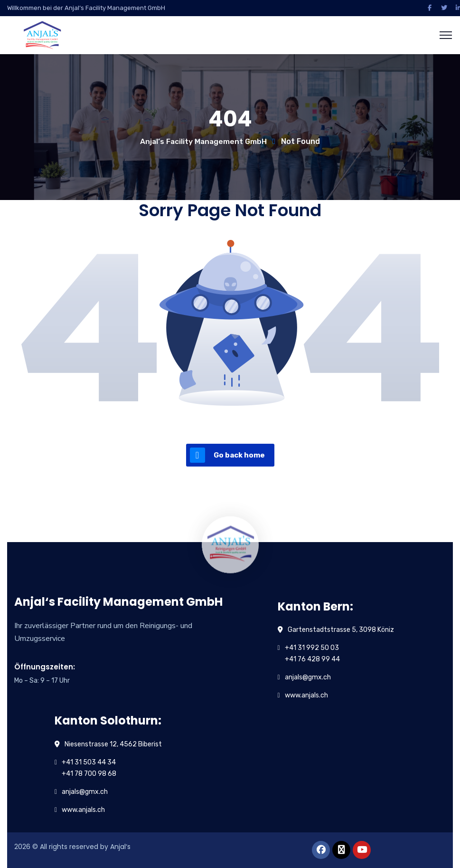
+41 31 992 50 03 (312, 648)
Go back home (227, 455)
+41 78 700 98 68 (89, 774)
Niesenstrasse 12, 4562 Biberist (113, 744)
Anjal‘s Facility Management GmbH (203, 141)
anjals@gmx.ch (308, 677)
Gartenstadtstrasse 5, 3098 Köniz (341, 630)
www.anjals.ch (306, 695)
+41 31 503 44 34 (89, 762)
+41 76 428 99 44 (312, 659)
